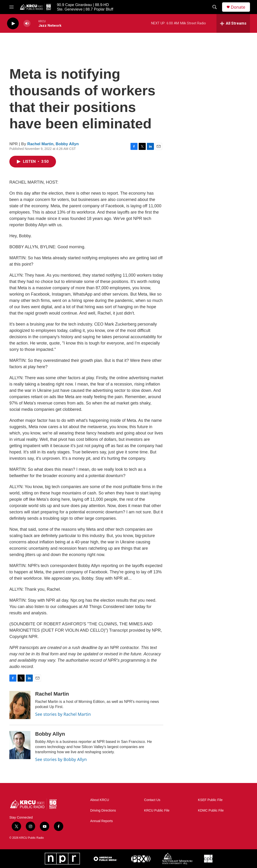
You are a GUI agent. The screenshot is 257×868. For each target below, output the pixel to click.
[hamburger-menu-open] (11, 7)
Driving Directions (103, 811)
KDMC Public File (211, 811)
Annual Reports (102, 821)
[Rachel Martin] (20, 705)
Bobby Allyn (67, 144)
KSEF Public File (210, 800)
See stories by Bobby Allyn (61, 759)
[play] (13, 24)
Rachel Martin (40, 144)
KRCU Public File (157, 811)
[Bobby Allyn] (20, 745)
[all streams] (233, 23)
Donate (238, 7)
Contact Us (152, 800)
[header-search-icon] (215, 7)
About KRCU (100, 800)
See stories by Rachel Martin (63, 714)
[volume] (27, 24)
